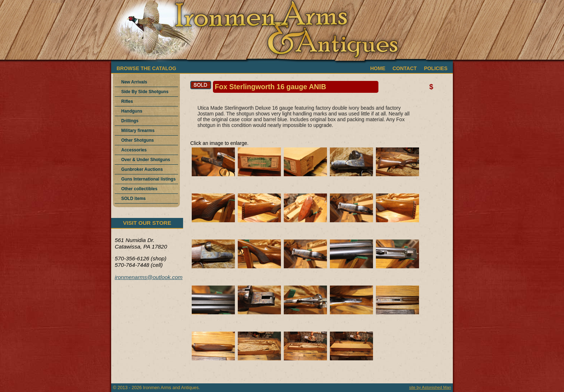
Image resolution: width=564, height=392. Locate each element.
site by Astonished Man (430, 387)
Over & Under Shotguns (146, 160)
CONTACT (404, 68)
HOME (378, 68)
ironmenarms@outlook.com (149, 277)
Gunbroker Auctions (142, 169)
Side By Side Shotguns (145, 92)
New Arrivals (134, 82)
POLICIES (436, 68)
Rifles (127, 101)
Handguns (132, 111)
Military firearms (138, 131)
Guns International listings (148, 179)
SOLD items (133, 199)
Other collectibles (139, 189)
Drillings (130, 121)
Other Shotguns (138, 140)
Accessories (134, 150)
